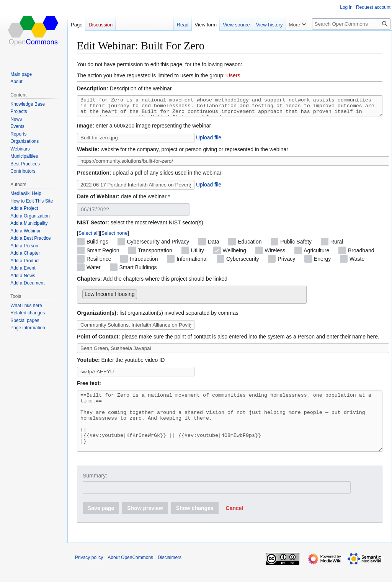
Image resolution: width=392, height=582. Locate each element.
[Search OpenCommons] (351, 24)
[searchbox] (141, 296)
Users (233, 75)
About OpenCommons (130, 572)
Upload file (209, 141)
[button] (235, 523)
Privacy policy (89, 572)
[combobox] (192, 298)
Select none (115, 236)
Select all (89, 236)
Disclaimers (170, 572)
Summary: (95, 490)
